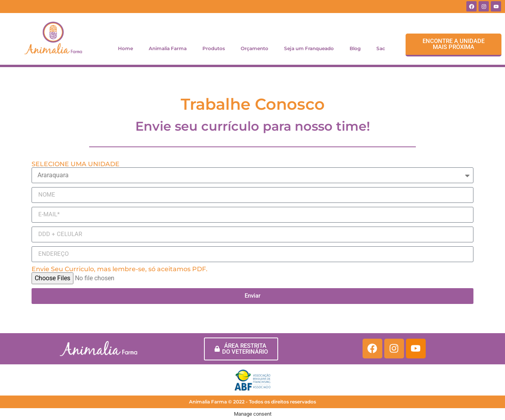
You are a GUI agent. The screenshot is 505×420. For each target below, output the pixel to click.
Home (125, 48)
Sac (381, 48)
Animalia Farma (168, 48)
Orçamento (254, 48)
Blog (355, 48)
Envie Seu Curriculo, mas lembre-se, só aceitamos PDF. (120, 269)
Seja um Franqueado (309, 48)
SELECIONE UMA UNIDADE (76, 164)
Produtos (214, 48)
